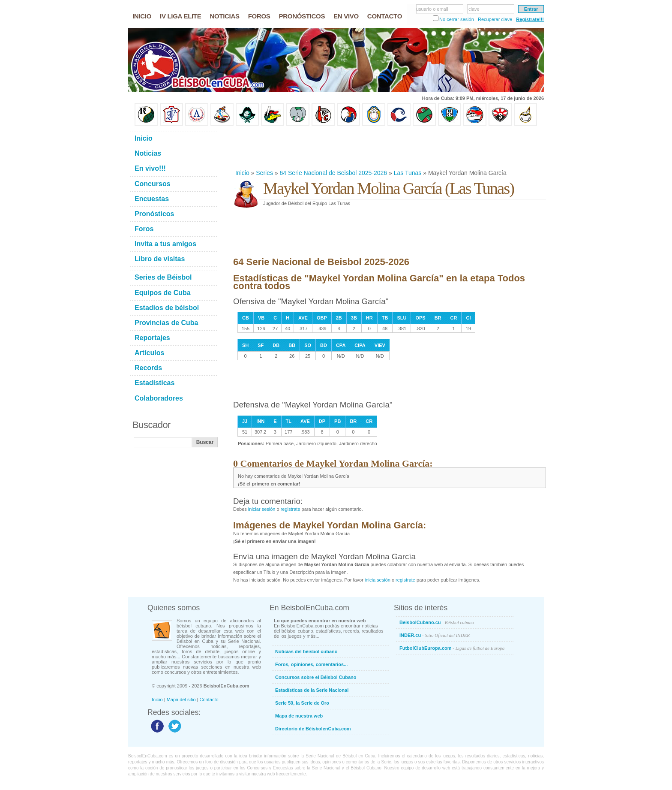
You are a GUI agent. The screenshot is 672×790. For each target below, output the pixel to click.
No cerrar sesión (457, 19)
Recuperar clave (495, 19)
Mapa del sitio (181, 700)
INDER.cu (435, 635)
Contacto (209, 700)
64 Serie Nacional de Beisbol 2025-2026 (334, 173)
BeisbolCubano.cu (437, 622)
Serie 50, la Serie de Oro (302, 703)
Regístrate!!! (530, 19)
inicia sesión (378, 580)
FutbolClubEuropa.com (452, 648)
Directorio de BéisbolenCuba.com (313, 729)
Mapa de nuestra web (299, 716)
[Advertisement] (389, 148)
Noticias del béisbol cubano (306, 651)
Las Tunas (408, 173)
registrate (291, 509)
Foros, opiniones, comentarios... (311, 664)
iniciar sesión (262, 509)
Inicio (242, 173)
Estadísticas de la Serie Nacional (312, 690)
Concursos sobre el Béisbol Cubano (316, 677)
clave (474, 9)
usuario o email (432, 9)
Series (264, 173)
